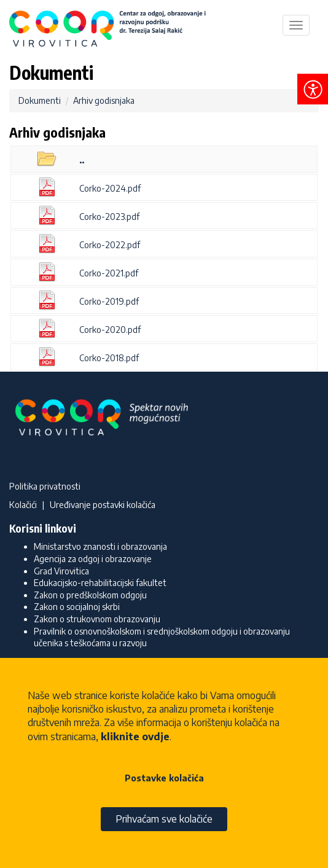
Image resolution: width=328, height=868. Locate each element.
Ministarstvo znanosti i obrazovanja (100, 546)
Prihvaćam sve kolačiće (164, 819)
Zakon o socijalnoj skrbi (77, 607)
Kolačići (23, 505)
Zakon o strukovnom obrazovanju (97, 619)
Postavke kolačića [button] (164, 778)
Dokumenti (40, 100)
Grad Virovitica (61, 571)
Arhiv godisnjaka (104, 100)
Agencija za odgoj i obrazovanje (93, 559)
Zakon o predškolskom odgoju (90, 595)
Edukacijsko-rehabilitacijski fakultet (100, 583)
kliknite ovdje (135, 737)
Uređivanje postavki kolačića (103, 505)
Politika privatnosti (45, 486)
